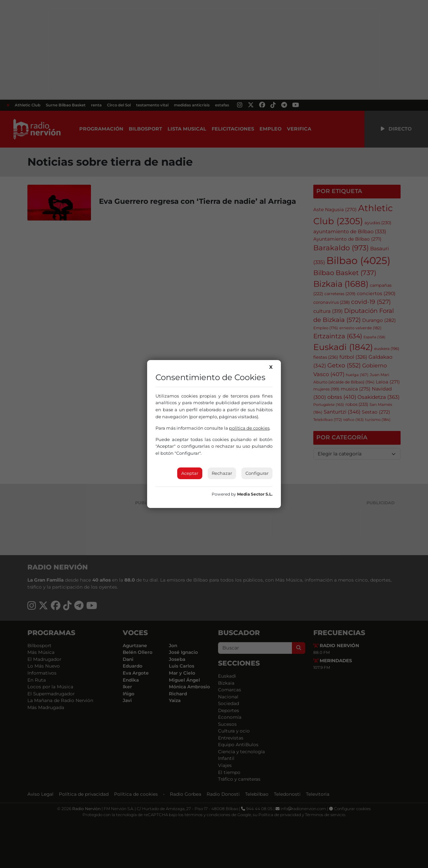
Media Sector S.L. (255, 494)
